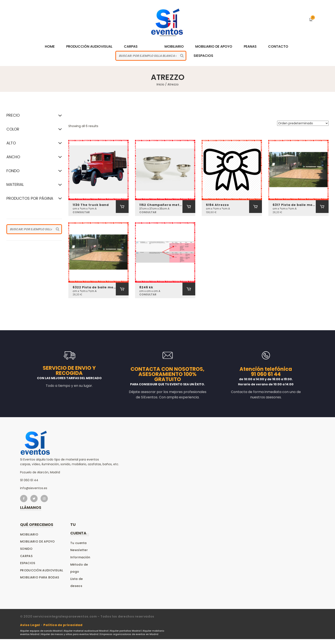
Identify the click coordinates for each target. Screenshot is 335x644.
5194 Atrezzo (217, 205)
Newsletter (79, 550)
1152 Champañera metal (161, 205)
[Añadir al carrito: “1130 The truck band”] (122, 207)
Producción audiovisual (42, 570)
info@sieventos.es (34, 488)
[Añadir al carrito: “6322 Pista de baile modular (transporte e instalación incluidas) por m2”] (122, 289)
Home (50, 46)
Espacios (28, 563)
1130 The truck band (91, 205)
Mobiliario (174, 46)
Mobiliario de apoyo (37, 541)
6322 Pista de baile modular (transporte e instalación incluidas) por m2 (94, 287)
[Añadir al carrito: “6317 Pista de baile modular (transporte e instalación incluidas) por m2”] (322, 207)
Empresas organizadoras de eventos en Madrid (129, 634)
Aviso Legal (30, 625)
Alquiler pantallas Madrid (125, 631)
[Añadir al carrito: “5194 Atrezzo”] (256, 207)
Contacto (278, 46)
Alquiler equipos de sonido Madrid (41, 631)
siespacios (203, 56)
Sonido (26, 549)
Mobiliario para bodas (40, 577)
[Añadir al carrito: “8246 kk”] (189, 289)
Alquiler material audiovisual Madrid (86, 631)
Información (80, 557)
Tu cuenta (79, 543)
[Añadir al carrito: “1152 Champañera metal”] (189, 207)
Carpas (131, 46)
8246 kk (146, 287)
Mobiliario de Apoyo (214, 46)
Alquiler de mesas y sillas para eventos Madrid (70, 634)
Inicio (160, 84)
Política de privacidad (63, 625)
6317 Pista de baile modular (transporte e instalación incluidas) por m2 (294, 205)
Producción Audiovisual (89, 46)
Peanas (250, 46)
